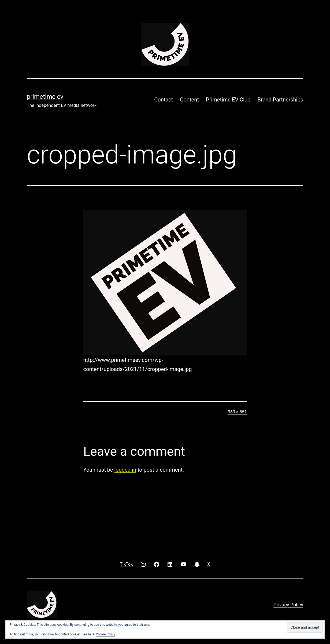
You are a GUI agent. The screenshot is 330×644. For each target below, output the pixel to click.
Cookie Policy (106, 634)
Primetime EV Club (228, 100)
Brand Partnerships (280, 100)
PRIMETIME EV (45, 97)
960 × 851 (237, 412)
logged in (125, 470)
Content (190, 100)
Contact (164, 100)
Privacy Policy (288, 605)
